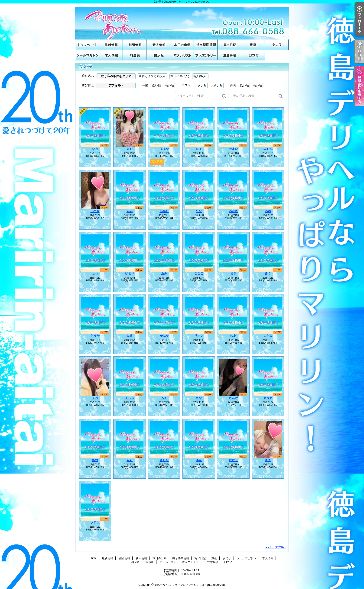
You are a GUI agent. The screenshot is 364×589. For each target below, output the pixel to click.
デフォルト (116, 85)
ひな (199, 211)
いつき (95, 211)
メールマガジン (87, 55)
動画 (253, 45)
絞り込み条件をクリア (116, 76)
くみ (95, 398)
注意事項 (229, 55)
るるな (164, 149)
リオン (199, 336)
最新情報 (111, 45)
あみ (164, 273)
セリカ (268, 398)
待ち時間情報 (206, 45)
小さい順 (201, 85)
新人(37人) (200, 76)
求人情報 (111, 55)
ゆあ (233, 336)
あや (95, 460)
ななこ (199, 273)
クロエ (95, 522)
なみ (95, 149)
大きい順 (217, 85)
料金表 (135, 55)
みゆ (268, 211)
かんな (164, 336)
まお (130, 149)
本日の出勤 (182, 45)
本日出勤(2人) (180, 76)
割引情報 (135, 45)
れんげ (233, 398)
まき (233, 273)
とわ (95, 273)
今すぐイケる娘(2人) (153, 76)
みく (268, 273)
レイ (199, 149)
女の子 (277, 45)
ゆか (199, 460)
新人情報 (158, 45)
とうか (95, 336)
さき (268, 460)
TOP (87, 45)
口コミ (253, 55)
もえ (164, 398)
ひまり (130, 273)
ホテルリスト (182, 55)
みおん (268, 149)
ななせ (233, 460)
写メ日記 (229, 45)
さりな (164, 460)
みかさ (233, 211)
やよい (233, 149)
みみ (130, 211)
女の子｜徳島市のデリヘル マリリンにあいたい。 (182, 21)
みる (130, 336)
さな (199, 398)
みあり (164, 211)
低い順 (157, 85)
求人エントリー (206, 55)
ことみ (268, 336)
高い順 (169, 85)
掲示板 (158, 55)
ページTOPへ (277, 547)
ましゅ (130, 398)
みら (130, 460)
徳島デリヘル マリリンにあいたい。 (177, 585)
